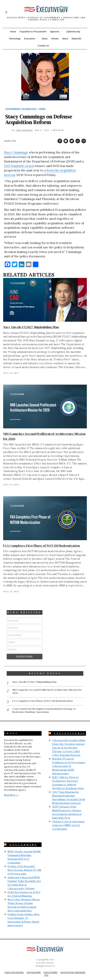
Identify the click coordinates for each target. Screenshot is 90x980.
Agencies (54, 32)
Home (13, 32)
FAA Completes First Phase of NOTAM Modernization (41, 546)
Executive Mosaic (14, 967)
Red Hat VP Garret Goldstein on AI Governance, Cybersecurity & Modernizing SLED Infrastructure (69, 761)
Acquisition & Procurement (33, 32)
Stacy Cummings (16, 152)
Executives (30, 39)
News (45, 39)
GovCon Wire (34, 967)
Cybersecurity (73, 32)
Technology (15, 39)
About (65, 39)
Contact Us (43, 46)
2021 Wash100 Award (19, 166)
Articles (55, 39)
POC (46, 970)
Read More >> (11, 790)
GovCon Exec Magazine (73, 967)
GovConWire (24, 839)
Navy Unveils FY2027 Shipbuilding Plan (31, 327)
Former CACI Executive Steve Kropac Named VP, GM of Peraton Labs (24, 865)
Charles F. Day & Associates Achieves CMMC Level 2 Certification (68, 820)
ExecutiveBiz (70, 728)
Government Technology (21, 109)
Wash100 (76, 39)
